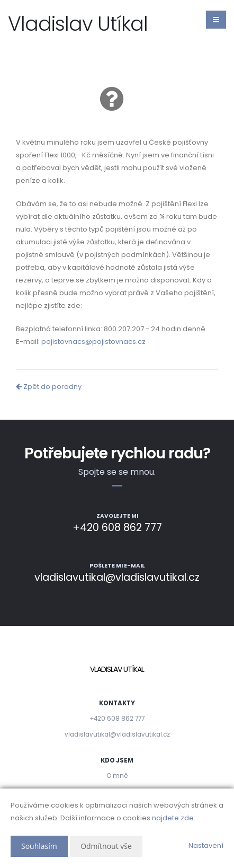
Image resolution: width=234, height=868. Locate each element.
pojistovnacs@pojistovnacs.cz (93, 342)
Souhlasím (39, 846)
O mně (117, 776)
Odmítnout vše (106, 846)
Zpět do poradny (49, 387)
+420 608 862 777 (117, 719)
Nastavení (206, 845)
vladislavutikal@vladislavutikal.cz (117, 734)
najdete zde (173, 818)
